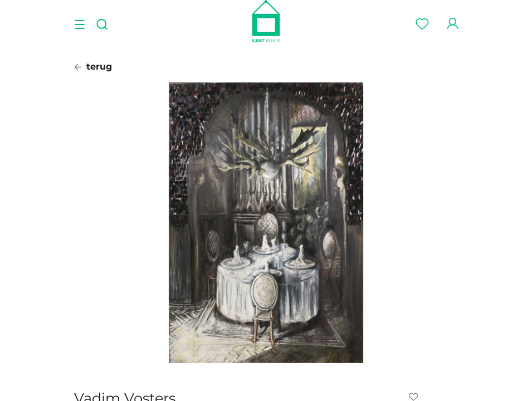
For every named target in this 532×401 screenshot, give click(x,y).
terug (93, 67)
